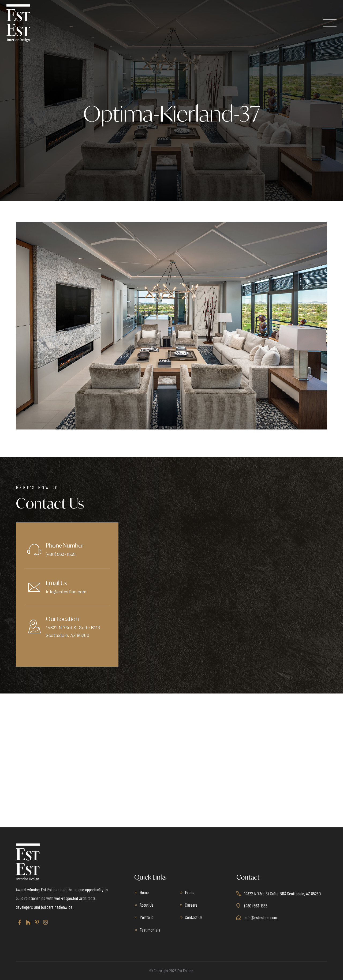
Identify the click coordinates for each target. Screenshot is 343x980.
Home (144, 892)
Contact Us (194, 917)
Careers (191, 905)
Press (190, 892)
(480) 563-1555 (61, 554)
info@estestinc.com (66, 591)
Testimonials (150, 930)
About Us (147, 905)
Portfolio (147, 917)
